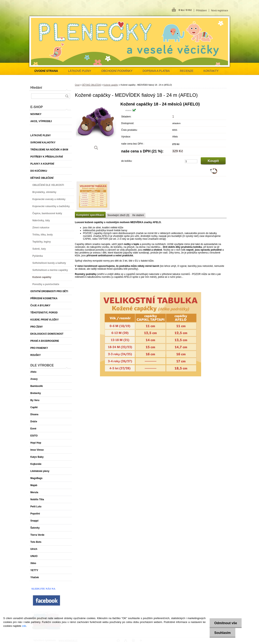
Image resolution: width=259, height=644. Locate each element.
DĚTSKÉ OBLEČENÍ (91, 85)
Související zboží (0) (118, 215)
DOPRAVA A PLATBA (156, 71)
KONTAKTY (211, 71)
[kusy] (191, 161)
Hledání (36, 88)
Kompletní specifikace (90, 215)
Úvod (77, 85)
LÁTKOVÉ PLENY (80, 71)
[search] (67, 96)
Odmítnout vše (225, 623)
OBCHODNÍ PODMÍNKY (117, 71)
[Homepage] (46, 71)
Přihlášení (201, 11)
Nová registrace (220, 11)
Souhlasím (222, 633)
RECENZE (187, 71)
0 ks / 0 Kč (185, 10)
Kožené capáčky (111, 85)
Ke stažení (138, 215)
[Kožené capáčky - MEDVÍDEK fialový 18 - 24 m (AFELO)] (96, 127)
